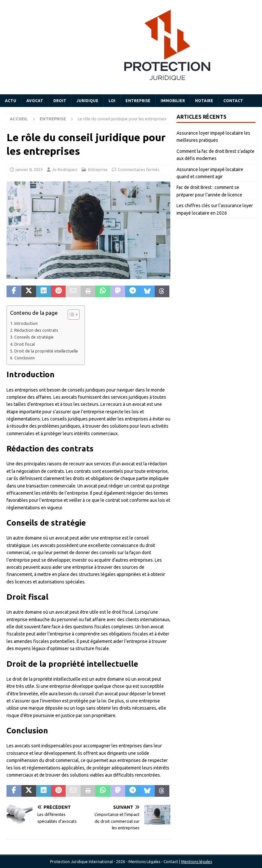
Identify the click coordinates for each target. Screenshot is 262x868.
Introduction (26, 323)
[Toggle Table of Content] (70, 314)
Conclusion (25, 358)
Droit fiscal (25, 344)
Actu (11, 101)
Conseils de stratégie (34, 337)
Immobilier (173, 101)
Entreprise (138, 101)
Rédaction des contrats (36, 330)
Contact (233, 101)
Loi (112, 101)
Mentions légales (196, 862)
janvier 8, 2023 (29, 169)
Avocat (35, 101)
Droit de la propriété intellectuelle (46, 351)
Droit (60, 101)
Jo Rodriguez (65, 169)
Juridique (87, 101)
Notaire (204, 101)
